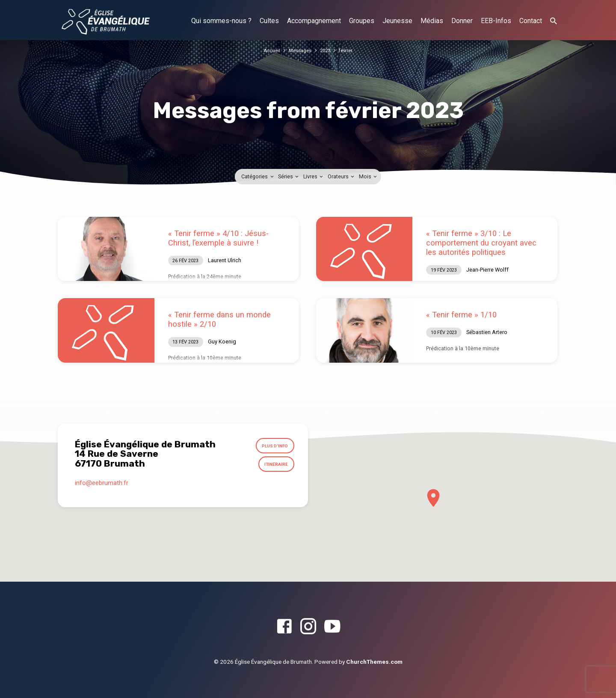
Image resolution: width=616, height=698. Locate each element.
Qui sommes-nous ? (221, 21)
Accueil (269, 50)
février (349, 50)
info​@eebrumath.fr (102, 488)
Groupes (362, 21)
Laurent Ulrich (225, 260)
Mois (369, 176)
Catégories (258, 176)
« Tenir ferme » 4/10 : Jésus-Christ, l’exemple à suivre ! (218, 238)
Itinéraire (274, 467)
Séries (289, 176)
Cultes (269, 21)
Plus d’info (272, 447)
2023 (327, 50)
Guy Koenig (222, 342)
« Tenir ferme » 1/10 (461, 315)
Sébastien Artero (487, 332)
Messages (299, 50)
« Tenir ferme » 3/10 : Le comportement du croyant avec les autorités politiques (481, 243)
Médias (432, 21)
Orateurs (342, 176)
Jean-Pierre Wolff (487, 270)
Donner (462, 21)
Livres (314, 176)
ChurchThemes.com (374, 662)
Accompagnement (314, 21)
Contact (531, 21)
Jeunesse (397, 21)
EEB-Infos (496, 21)
